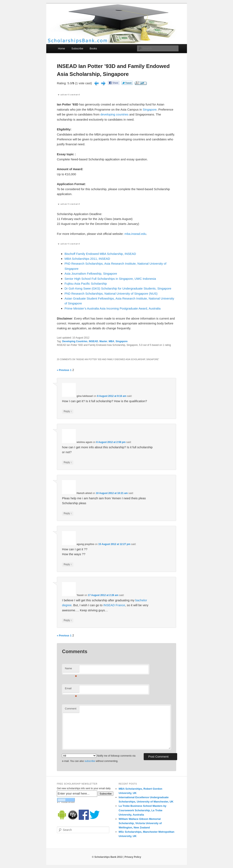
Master (103, 341)
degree (67, 605)
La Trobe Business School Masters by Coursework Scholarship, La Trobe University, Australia (142, 810)
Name (71, 670)
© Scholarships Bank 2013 (107, 857)
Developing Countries (75, 341)
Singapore (150, 109)
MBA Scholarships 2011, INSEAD (87, 259)
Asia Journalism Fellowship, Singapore (91, 274)
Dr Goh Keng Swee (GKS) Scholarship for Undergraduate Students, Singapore (118, 288)
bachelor (141, 600)
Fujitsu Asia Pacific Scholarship (86, 284)
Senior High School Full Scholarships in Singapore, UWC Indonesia (110, 279)
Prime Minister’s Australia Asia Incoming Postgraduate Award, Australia (112, 308)
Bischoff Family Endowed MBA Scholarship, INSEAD (100, 254)
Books (93, 48)
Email (71, 690)
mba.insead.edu (135, 234)
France (120, 605)
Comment (71, 709)
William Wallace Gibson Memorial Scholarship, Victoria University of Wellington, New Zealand (140, 823)
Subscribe (77, 48)
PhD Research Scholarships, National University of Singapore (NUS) (111, 294)
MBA (111, 341)
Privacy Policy (133, 857)
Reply (68, 411)
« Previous (63, 370)
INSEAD (93, 341)
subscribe (90, 761)
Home (61, 48)
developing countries (114, 114)
